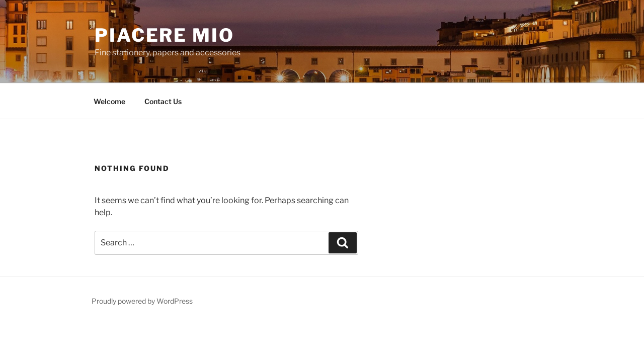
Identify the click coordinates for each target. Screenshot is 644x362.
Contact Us (163, 101)
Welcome (109, 101)
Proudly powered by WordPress (142, 301)
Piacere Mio (165, 35)
